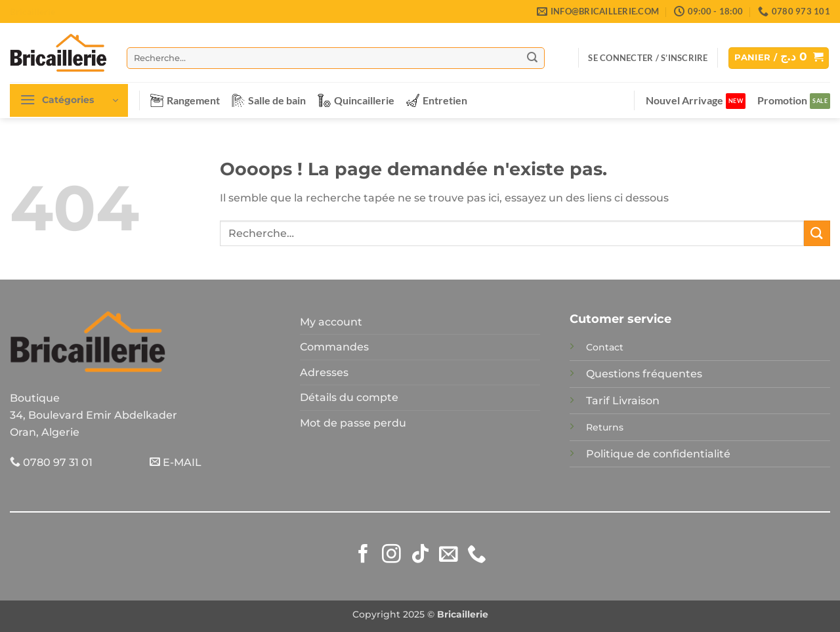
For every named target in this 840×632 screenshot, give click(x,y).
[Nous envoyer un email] (449, 555)
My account (331, 322)
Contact (605, 347)
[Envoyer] (532, 58)
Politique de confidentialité (658, 454)
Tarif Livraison (623, 401)
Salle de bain (269, 100)
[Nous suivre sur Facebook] (363, 555)
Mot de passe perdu (353, 423)
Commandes (334, 347)
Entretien (437, 100)
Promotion (782, 100)
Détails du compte (349, 397)
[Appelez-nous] (477, 555)
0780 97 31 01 (51, 462)
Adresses (324, 372)
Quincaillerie (356, 100)
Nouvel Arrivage (684, 100)
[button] (648, 58)
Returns (605, 427)
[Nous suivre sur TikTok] (420, 555)
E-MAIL (176, 462)
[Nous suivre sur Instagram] (391, 555)
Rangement (185, 100)
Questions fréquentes (644, 374)
